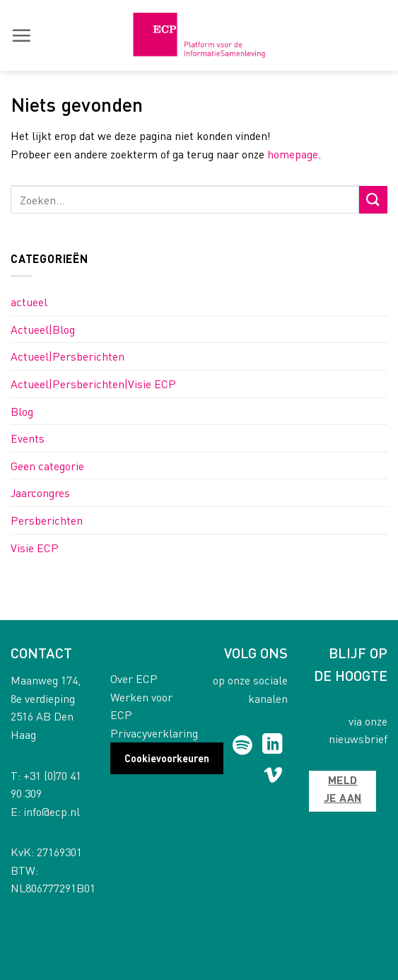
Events (28, 438)
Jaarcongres (40, 492)
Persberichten (47, 520)
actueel (29, 302)
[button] (21, 35)
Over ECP (134, 678)
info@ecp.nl (52, 811)
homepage (293, 154)
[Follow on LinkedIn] (273, 745)
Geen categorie (47, 466)
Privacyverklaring (154, 733)
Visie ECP (35, 548)
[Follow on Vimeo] (273, 778)
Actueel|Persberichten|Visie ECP (93, 384)
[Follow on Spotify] (242, 745)
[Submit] (373, 200)
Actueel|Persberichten (68, 356)
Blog (22, 411)
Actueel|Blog (43, 329)
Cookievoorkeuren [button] (167, 758)
